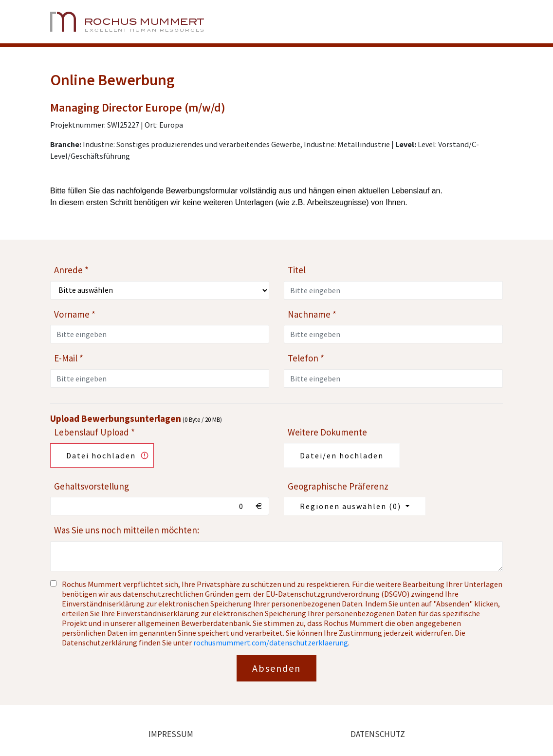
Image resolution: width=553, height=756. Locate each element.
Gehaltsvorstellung (92, 486)
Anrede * (71, 270)
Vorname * (75, 314)
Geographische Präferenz (338, 486)
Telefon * (306, 358)
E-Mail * (69, 358)
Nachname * (312, 314)
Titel (297, 270)
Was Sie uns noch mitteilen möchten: (127, 530)
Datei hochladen (101, 455)
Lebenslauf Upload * (94, 432)
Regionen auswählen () (352, 506)
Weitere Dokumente (327, 432)
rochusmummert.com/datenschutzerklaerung (271, 643)
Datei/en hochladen (342, 455)
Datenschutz (378, 734)
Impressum (171, 734)
